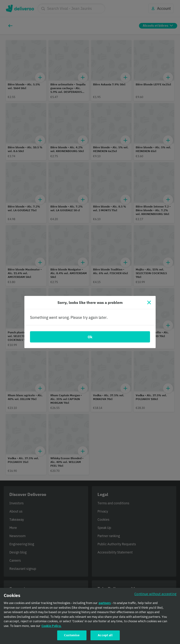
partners (105, 604)
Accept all (105, 637)
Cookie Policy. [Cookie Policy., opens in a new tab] (51, 627)
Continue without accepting (155, 595)
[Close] (149, 302)
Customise (72, 637)
